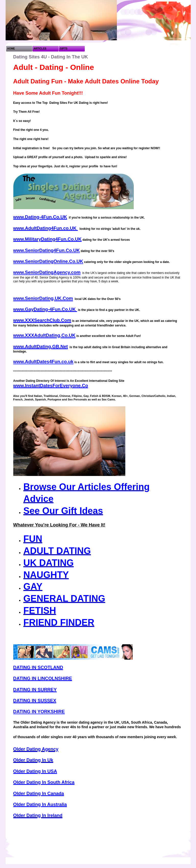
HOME (11, 49)
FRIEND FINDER (59, 622)
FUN (33, 539)
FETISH (40, 611)
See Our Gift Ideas (63, 511)
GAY (33, 587)
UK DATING (49, 563)
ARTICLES (40, 49)
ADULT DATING (57, 551)
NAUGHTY (46, 575)
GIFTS (64, 49)
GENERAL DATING (64, 599)
